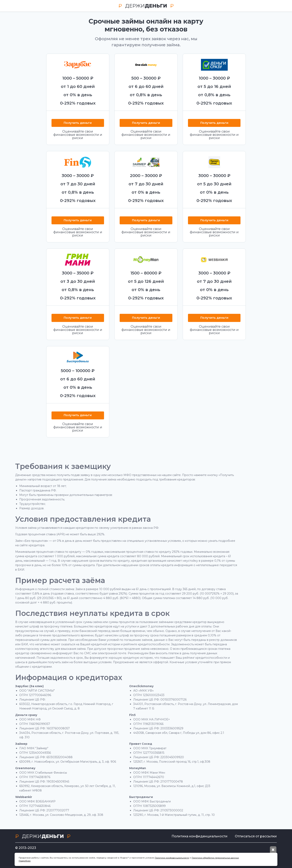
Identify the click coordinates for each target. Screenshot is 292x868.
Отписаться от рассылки (256, 836)
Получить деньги (78, 123)
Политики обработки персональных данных (215, 858)
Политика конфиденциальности (198, 836)
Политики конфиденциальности (172, 858)
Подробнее (25, 861)
